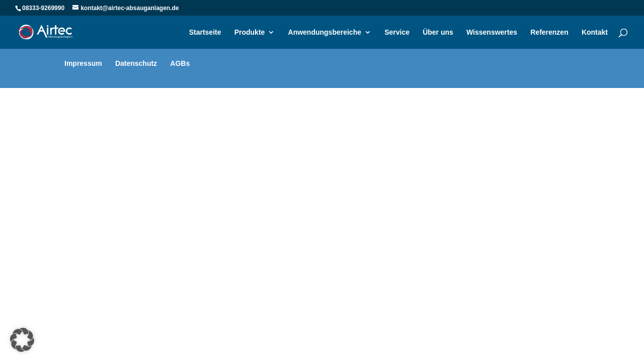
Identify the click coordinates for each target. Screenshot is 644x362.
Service (397, 32)
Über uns (438, 32)
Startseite (205, 32)
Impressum (83, 63)
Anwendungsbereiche (325, 32)
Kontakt (595, 32)
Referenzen (549, 32)
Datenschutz (136, 63)
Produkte (250, 32)
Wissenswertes (492, 32)
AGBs (180, 63)
